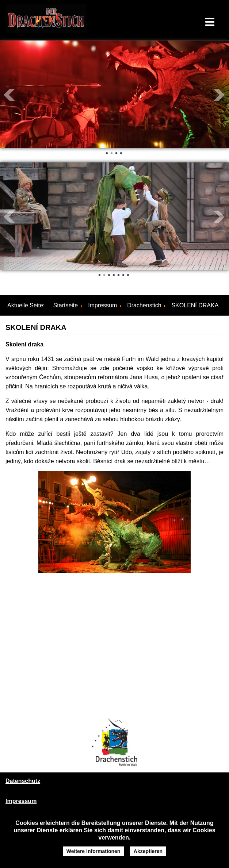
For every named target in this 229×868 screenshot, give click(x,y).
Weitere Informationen (93, 851)
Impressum (21, 801)
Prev (9, 95)
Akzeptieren (148, 851)
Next (220, 95)
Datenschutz (23, 781)
